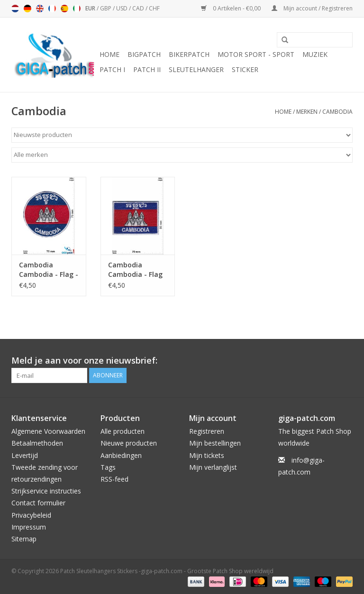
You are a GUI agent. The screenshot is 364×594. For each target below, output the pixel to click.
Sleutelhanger (196, 69)
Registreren (207, 431)
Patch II (147, 69)
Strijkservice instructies (46, 491)
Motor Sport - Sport (256, 54)
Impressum (29, 527)
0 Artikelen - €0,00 (232, 8)
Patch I (112, 69)
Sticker (245, 69)
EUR (91, 8)
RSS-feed (114, 479)
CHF (154, 8)
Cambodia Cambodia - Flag (135, 270)
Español (64, 9)
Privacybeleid (31, 515)
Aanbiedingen (121, 455)
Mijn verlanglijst (213, 467)
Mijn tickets (207, 455)
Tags (108, 467)
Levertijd (25, 455)
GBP (106, 8)
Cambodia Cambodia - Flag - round (49, 270)
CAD (139, 8)
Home (109, 54)
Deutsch (27, 9)
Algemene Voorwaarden (48, 431)
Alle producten (123, 431)
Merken (307, 112)
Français (52, 9)
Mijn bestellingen (215, 443)
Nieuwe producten (129, 443)
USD (123, 8)
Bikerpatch (189, 54)
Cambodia (337, 112)
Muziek (315, 54)
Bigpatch (144, 54)
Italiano (77, 9)
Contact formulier (38, 503)
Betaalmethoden (37, 443)
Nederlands (15, 9)
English (40, 9)
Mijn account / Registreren (312, 8)
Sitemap (24, 539)
